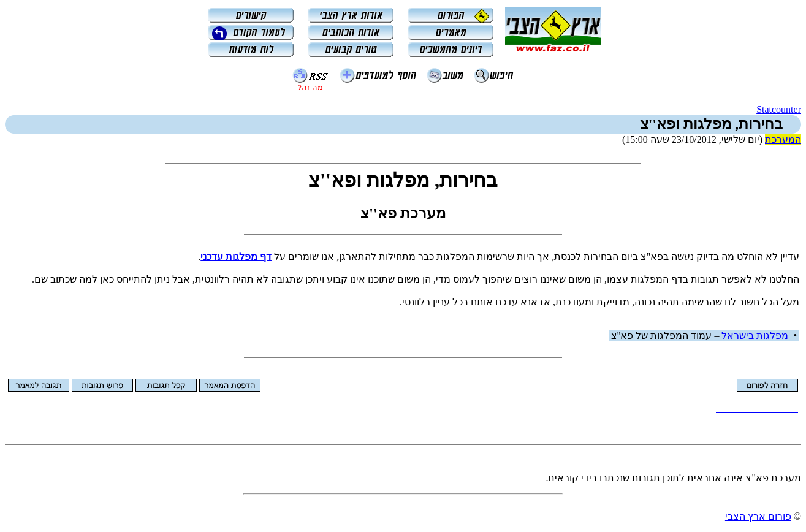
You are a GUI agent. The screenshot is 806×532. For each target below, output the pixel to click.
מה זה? (310, 87)
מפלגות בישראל (755, 336)
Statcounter (779, 109)
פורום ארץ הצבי (758, 516)
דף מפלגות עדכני (236, 256)
